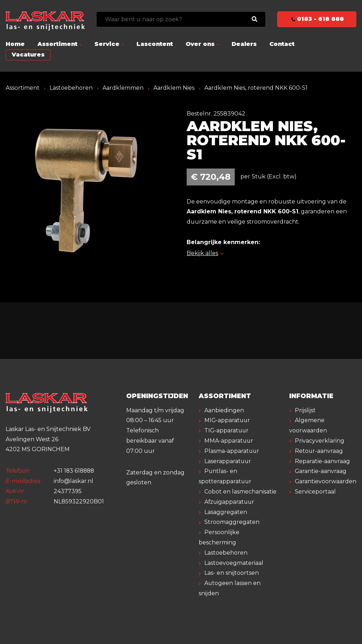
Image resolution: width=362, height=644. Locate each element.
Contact (282, 44)
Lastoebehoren (71, 88)
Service (107, 44)
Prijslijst (305, 410)
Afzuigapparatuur (230, 502)
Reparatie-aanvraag (322, 461)
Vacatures (28, 55)
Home (15, 44)
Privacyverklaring (320, 441)
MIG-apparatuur (228, 420)
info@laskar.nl (74, 481)
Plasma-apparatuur (232, 451)
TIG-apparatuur (227, 430)
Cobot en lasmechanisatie (240, 492)
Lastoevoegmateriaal (234, 563)
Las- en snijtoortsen (232, 573)
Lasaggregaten (226, 512)
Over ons (200, 44)
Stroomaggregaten (232, 522)
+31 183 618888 (75, 471)
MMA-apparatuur (229, 441)
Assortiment (57, 44)
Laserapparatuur (228, 461)
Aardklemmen (123, 88)
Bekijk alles (205, 253)
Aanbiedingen (224, 410)
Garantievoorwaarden (326, 481)
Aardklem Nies (174, 88)
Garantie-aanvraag (321, 471)
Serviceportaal (315, 492)
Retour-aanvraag (319, 451)
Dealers (244, 44)
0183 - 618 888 (317, 19)
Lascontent (155, 44)
